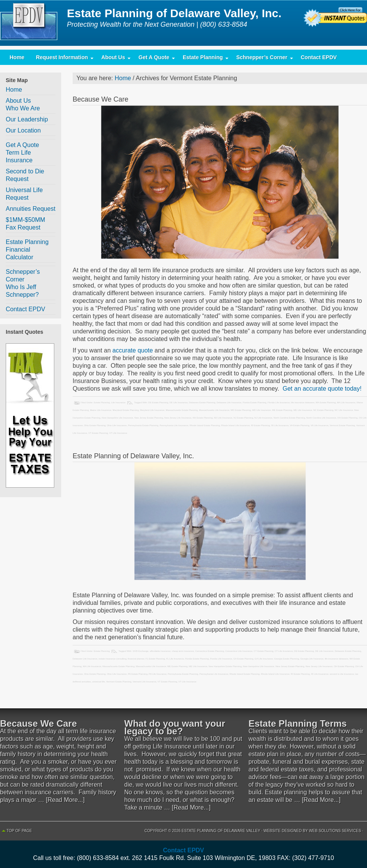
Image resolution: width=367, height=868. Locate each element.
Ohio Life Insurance (117, 425)
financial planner (136, 659)
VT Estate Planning (98, 433)
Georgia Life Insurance (312, 659)
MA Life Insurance (346, 402)
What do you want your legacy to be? (175, 727)
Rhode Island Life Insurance (235, 425)
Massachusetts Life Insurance (214, 410)
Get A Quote (154, 59)
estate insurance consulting (113, 659)
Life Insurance (119, 402)
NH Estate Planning (203, 418)
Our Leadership (27, 119)
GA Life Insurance (264, 659)
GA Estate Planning (244, 659)
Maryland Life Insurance (152, 410)
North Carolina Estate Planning (289, 418)
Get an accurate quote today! (321, 389)
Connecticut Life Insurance (239, 651)
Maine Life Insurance (101, 410)
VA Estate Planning (300, 425)
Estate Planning (203, 59)
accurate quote (133, 350)
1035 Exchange (141, 651)
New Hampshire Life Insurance (117, 418)
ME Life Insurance (303, 410)
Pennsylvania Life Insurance (174, 425)
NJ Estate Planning (243, 418)
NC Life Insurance (344, 410)
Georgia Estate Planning (287, 659)
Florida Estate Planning (255, 402)
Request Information (62, 59)
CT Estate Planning (264, 651)
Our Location (23, 130)
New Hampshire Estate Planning (225, 666)
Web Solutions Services (335, 831)
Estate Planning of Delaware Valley (31, 23)
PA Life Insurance (158, 674)
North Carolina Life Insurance (321, 418)
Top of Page (19, 831)
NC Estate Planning (323, 410)
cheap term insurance (183, 651)
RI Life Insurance (280, 425)
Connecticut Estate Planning (209, 651)
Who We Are (23, 108)
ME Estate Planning (282, 410)
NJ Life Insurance (263, 418)
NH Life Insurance (223, 418)
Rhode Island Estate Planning (205, 425)
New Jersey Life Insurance (178, 418)
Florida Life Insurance (279, 402)
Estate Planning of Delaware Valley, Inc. (133, 456)
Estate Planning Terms (298, 723)
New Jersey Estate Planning (149, 418)
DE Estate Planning (158, 402)
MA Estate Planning (326, 402)
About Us (113, 59)
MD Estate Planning (241, 410)
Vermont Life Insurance (145, 682)
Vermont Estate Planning (342, 425)
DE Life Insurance (179, 402)
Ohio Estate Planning (95, 425)
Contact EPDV (319, 57)
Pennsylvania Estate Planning (143, 425)
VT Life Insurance (118, 433)
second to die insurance (342, 674)
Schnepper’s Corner (262, 59)
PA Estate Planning (138, 674)
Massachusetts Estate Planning (182, 410)
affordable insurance (160, 651)
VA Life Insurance (319, 425)
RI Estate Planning (260, 425)
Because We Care (101, 99)
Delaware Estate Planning (202, 402)
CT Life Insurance (284, 651)
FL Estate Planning (155, 659)
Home (17, 57)
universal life (98, 682)
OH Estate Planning (348, 418)
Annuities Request (31, 209)
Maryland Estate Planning (125, 410)
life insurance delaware (303, 402)
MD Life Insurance (262, 410)
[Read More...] (65, 800)
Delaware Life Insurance (229, 402)
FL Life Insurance (175, 659)
